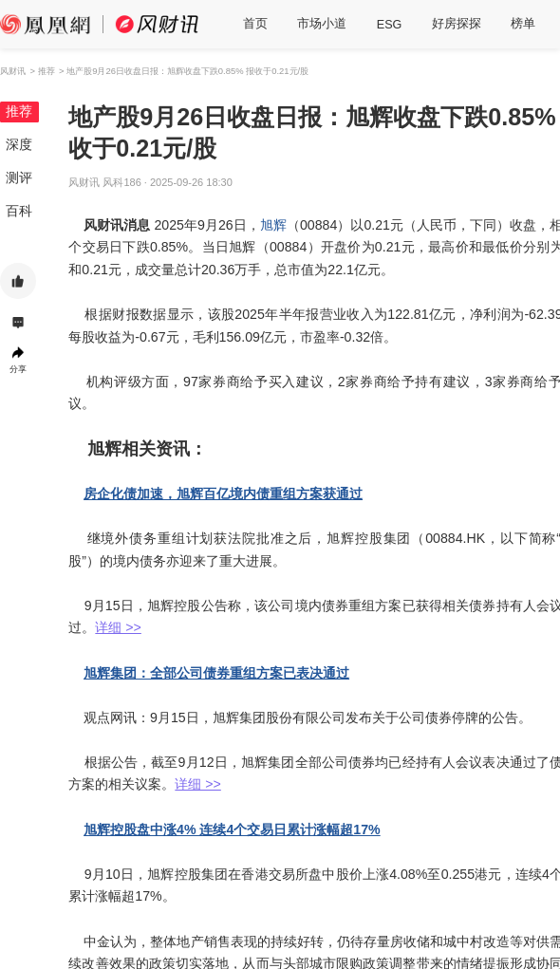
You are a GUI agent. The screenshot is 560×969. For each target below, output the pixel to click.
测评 (19, 177)
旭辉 (273, 225)
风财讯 (13, 71)
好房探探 (457, 24)
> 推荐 (42, 71)
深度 (19, 144)
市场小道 (322, 24)
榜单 (523, 24)
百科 (19, 211)
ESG (390, 25)
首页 (255, 24)
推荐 (19, 111)
